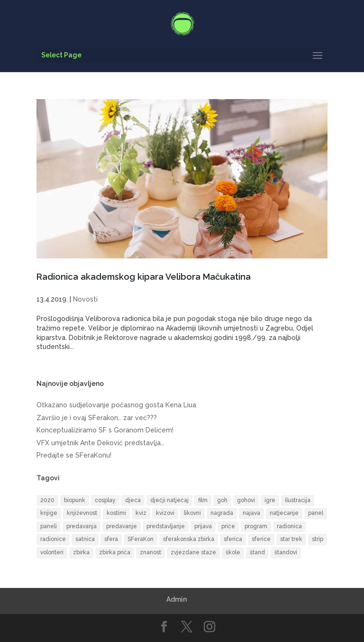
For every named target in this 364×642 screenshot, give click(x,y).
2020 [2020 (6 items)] (47, 500)
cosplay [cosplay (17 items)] (105, 500)
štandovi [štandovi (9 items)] (286, 552)
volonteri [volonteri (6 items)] (52, 552)
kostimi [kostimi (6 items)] (116, 513)
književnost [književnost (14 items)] (82, 513)
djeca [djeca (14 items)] (133, 500)
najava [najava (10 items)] (251, 513)
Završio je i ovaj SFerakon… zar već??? (97, 418)
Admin (177, 599)
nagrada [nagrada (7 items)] (222, 513)
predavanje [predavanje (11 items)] (122, 526)
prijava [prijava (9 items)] (203, 526)
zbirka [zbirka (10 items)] (81, 552)
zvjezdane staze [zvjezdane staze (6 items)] (193, 552)
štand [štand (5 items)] (257, 552)
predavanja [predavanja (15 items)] (82, 526)
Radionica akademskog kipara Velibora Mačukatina (144, 277)
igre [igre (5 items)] (270, 500)
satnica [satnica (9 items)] (85, 539)
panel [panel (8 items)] (316, 513)
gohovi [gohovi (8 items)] (246, 500)
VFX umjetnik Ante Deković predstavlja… (100, 443)
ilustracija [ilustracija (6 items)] (298, 500)
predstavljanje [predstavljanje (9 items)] (166, 526)
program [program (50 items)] (256, 526)
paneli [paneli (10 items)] (49, 526)
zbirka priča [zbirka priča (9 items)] (115, 552)
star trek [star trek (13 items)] (291, 539)
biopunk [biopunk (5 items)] (75, 500)
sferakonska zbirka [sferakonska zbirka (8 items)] (189, 539)
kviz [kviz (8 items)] (141, 513)
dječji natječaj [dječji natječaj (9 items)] (169, 500)
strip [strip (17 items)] (318, 539)
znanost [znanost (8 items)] (150, 552)
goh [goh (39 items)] (222, 500)
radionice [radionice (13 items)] (53, 539)
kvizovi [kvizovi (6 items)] (165, 513)
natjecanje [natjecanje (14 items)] (284, 513)
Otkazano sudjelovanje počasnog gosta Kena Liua (116, 405)
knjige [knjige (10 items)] (49, 513)
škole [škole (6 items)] (233, 552)
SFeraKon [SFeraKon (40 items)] (141, 539)
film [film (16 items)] (203, 500)
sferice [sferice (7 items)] (261, 539)
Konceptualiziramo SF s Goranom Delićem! (105, 430)
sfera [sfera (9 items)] (111, 539)
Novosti (85, 299)
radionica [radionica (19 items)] (289, 526)
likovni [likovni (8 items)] (192, 513)
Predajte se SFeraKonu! (74, 455)
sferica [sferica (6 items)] (233, 539)
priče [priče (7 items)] (228, 526)
